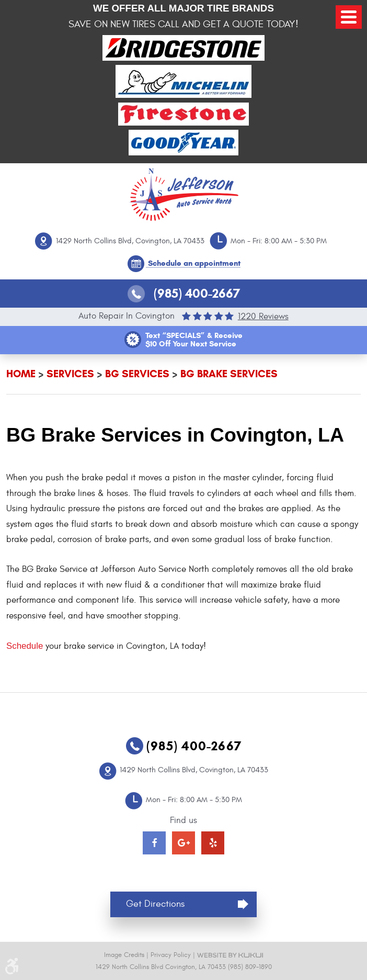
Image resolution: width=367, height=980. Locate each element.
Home (21, 374)
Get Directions (155, 904)
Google (183, 843)
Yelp (213, 843)
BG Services (137, 374)
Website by (230, 955)
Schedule (25, 646)
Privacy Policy (171, 955)
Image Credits (124, 955)
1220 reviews (263, 316)
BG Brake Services (229, 374)
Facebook (154, 843)
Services (70, 374)
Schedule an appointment (194, 263)
